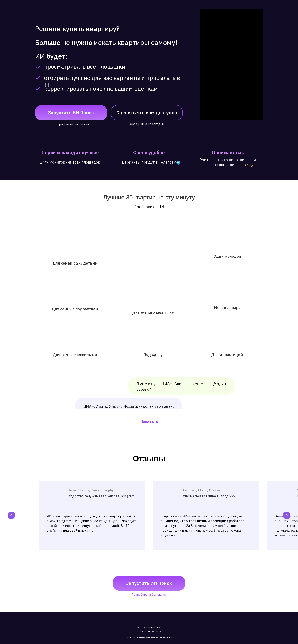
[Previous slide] (11, 515)
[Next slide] (287, 515)
